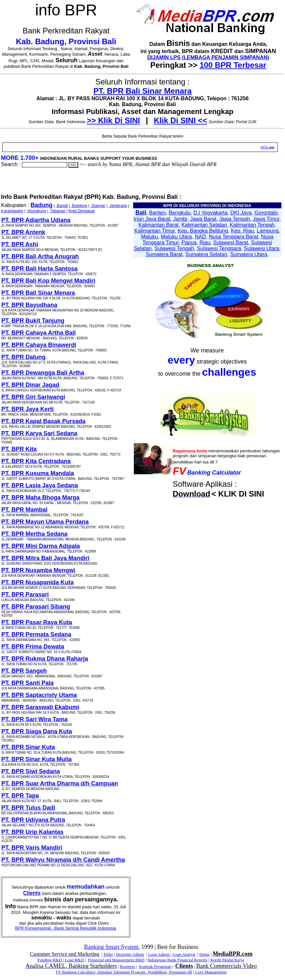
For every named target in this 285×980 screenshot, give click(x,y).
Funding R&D (50, 960)
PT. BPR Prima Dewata (33, 647)
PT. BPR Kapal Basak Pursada (43, 421)
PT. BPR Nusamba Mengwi (38, 570)
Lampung (268, 231)
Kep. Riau (242, 231)
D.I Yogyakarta (210, 213)
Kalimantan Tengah (252, 225)
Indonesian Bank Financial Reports (178, 960)
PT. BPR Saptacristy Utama (39, 695)
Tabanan (57, 211)
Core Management (211, 972)
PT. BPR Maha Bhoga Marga (40, 498)
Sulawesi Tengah (174, 248)
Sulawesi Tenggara (219, 248)
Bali (141, 213)
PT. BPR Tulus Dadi (28, 808)
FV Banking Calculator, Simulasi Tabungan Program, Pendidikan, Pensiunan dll (124, 972)
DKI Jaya (241, 213)
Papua (189, 243)
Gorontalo (266, 213)
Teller (108, 954)
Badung (41, 205)
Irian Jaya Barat (152, 219)
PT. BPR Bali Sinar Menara (142, 91)
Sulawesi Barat (231, 243)
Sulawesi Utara (261, 248)
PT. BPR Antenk (23, 232)
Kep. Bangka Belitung (203, 231)
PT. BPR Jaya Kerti (27, 409)
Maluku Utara (177, 237)
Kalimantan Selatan (204, 225)
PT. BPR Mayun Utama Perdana (45, 522)
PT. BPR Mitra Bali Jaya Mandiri (45, 558)
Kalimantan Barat (159, 225)
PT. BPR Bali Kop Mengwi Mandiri (48, 281)
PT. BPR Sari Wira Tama (35, 719)
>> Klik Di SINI (113, 120)
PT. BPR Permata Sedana (36, 634)
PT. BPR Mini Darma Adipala (41, 546)
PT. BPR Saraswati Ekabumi (40, 707)
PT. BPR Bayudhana (29, 305)
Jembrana (118, 206)
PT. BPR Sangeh (24, 671)
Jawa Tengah (235, 219)
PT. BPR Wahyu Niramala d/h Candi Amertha (63, 860)
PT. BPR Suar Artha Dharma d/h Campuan (60, 783)
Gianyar (98, 206)
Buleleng (79, 206)
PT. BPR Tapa (20, 796)
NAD (201, 237)
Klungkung (36, 211)
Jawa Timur (266, 219)
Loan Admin (160, 954)
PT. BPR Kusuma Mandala (38, 473)
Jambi (180, 219)
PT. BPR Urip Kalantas (32, 832)
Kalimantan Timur (154, 231)
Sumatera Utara (249, 254)
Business (127, 966)
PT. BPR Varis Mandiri (32, 848)
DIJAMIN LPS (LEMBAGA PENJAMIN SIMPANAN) (208, 57)
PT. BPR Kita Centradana (36, 461)
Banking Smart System (111, 947)
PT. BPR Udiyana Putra (33, 820)
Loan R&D (74, 960)
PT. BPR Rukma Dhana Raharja (45, 659)
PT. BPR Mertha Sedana (34, 534)
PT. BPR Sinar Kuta (28, 747)
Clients (32, 893)
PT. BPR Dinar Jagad (30, 385)
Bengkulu (179, 213)
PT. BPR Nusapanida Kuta (37, 582)
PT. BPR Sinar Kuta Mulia (36, 759)
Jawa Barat (203, 219)
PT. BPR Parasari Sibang (36, 607)
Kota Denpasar (82, 211)
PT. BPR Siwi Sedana (31, 771)
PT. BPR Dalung (23, 357)
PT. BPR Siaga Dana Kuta (37, 731)
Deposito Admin (130, 954)
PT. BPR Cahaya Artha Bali (38, 333)
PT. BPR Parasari (25, 594)
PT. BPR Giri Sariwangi (33, 397)
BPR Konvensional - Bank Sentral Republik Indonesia (66, 928)
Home (205, 954)
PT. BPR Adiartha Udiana (36, 220)
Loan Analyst (184, 954)
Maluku (150, 237)
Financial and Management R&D (116, 960)
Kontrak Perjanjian (155, 966)
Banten (158, 213)
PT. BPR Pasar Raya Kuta (37, 622)
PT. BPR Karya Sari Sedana (39, 433)
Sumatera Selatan (206, 254)
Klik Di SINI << (180, 120)
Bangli (62, 206)
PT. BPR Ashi (20, 244)
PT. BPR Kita (19, 449)
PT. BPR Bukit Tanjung (33, 321)
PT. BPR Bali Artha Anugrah (40, 256)
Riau (205, 243)
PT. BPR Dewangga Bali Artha (43, 373)
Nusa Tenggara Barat (233, 237)
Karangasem (12, 211)
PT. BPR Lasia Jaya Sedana (40, 485)
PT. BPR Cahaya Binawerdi (39, 345)
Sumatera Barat (164, 254)
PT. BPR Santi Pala (27, 683)
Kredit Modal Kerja (227, 960)
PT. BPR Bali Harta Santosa (39, 269)
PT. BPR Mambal (24, 510)
